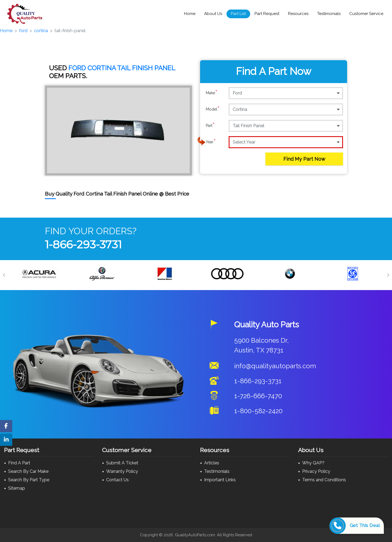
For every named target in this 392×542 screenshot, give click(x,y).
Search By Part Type (29, 480)
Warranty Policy (122, 471)
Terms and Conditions (324, 480)
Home (190, 14)
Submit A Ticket (122, 463)
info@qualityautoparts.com (275, 366)
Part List (238, 14)
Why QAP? (313, 463)
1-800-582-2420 (258, 411)
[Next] (388, 275)
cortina (41, 31)
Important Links (220, 480)
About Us (213, 14)
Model (213, 109)
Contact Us (117, 480)
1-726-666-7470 (258, 396)
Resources (298, 14)
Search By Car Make (28, 471)
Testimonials (329, 14)
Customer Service (366, 14)
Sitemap (17, 488)
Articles (212, 463)
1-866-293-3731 (83, 244)
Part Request (267, 14)
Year (211, 142)
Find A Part (19, 463)
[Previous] (4, 275)
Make (212, 93)
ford (23, 31)
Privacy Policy (316, 471)
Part (210, 126)
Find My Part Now (304, 159)
